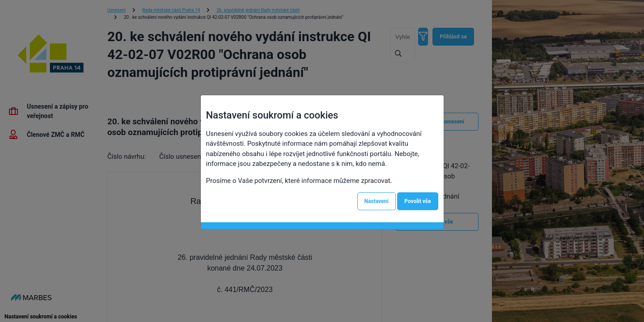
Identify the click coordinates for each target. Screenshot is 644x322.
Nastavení (377, 201)
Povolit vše (417, 201)
